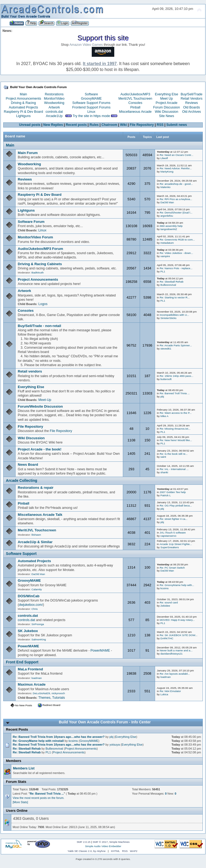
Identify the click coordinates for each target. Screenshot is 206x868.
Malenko (165, 187)
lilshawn (36, 535)
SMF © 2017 (100, 842)
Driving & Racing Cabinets (40, 264)
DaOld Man (167, 202)
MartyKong (167, 172)
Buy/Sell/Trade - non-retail (39, 326)
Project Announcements (23, 99)
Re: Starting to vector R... (175, 297)
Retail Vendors (192, 99)
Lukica (164, 694)
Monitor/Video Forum (35, 237)
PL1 (163, 271)
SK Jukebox (28, 631)
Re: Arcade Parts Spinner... (176, 345)
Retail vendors (30, 371)
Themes (44, 698)
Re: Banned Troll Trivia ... (175, 393)
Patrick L (166, 495)
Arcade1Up (54, 116)
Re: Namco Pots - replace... (176, 268)
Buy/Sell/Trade (191, 94)
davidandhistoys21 (172, 654)
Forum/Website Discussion (40, 406)
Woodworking (54, 103)
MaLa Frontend (30, 669)
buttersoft (166, 379)
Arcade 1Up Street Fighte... (176, 544)
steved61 (166, 349)
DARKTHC (167, 638)
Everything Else (166, 94)
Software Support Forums (91, 103)
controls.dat (54, 112)
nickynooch (58, 693)
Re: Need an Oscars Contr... (176, 155)
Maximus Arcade (32, 684)
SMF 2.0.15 (84, 842)
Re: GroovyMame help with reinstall (38, 741)
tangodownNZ (169, 229)
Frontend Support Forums (91, 107)
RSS (160, 125)
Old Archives (192, 112)
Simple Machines (119, 842)
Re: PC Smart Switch (172, 568)
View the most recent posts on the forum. (38, 798)
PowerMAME (28, 646)
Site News (167, 116)
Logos (43, 304)
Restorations (54, 94)
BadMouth (37, 273)
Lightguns (23, 116)
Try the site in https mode (91, 116)
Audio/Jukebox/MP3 (135, 94)
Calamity (37, 589)
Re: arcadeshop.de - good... (176, 184)
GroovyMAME (91, 99)
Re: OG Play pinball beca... (176, 506)
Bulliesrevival (168, 285)
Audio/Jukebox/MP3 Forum (40, 249)
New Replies (53, 125)
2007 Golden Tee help (173, 492)
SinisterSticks (168, 318)
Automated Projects (23, 107)
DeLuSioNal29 (41, 693)
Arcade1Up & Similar (35, 542)
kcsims (164, 588)
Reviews (192, 103)
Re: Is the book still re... (174, 454)
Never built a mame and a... (176, 650)
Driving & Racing (23, 103)
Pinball (135, 107)
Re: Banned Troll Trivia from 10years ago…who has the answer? (59, 737)
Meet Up (166, 99)
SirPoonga (38, 624)
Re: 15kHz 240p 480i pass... (176, 376)
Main (23, 94)
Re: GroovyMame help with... (177, 585)
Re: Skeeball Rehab (172, 282)
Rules (94, 125)
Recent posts (76, 125)
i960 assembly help (171, 226)
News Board (28, 465)
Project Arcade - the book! (40, 449)
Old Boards (192, 107)
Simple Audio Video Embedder (103, 846)
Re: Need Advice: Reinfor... (176, 168)
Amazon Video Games (86, 45)
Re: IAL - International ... (174, 469)
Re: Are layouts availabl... (175, 674)
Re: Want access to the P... (176, 413)
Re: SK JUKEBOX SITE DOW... (179, 635)
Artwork (54, 107)
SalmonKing (39, 639)
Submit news (177, 125)
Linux (91, 112)
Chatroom (109, 125)
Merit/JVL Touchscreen (135, 99)
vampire (165, 256)
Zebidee (165, 606)
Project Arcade (166, 103)
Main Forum (28, 153)
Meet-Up (45, 400)
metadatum (167, 243)
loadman (36, 678)
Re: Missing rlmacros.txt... (175, 429)
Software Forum (31, 222)
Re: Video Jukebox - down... (176, 253)
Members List (24, 768)
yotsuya (115, 745)
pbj (162, 397)
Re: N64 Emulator (170, 691)
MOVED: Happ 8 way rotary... (177, 620)
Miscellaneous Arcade (135, 112)
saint (163, 457)
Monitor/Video (54, 99)
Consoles (135, 103)
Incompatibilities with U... (174, 315)
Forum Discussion (167, 107)
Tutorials (59, 698)
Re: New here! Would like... (176, 440)
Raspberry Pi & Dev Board (23, 112)
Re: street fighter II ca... (174, 519)
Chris (34, 609)
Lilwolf (164, 158)
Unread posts (30, 125)
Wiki (124, 125)
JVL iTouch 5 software (173, 533)
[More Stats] (20, 802)
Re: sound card (169, 602)
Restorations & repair (36, 488)
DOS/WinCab (29, 596)
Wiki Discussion (166, 112)
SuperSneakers (170, 547)
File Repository (142, 125)
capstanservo (168, 536)
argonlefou (167, 216)
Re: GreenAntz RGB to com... (177, 240)
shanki (164, 472)
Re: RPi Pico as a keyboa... (176, 199)
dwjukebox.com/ (31, 605)
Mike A (164, 416)
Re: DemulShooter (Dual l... (176, 213)
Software (91, 94)
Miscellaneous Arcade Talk (40, 515)
